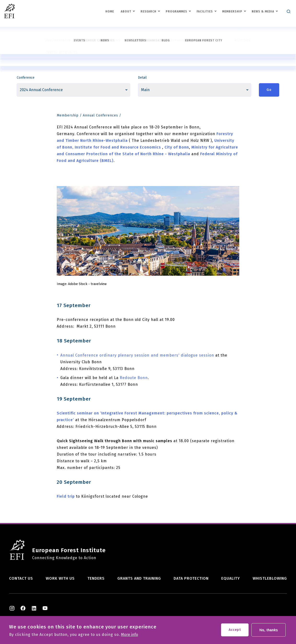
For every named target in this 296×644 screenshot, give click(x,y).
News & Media (263, 11)
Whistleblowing (270, 578)
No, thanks (269, 631)
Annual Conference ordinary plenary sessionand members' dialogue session (137, 355)
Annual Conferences (100, 115)
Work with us (60, 578)
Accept (235, 631)
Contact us (21, 578)
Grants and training (139, 578)
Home (110, 11)
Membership (232, 11)
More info (129, 636)
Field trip (66, 496)
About (126, 11)
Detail (142, 78)
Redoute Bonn (134, 378)
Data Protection (191, 578)
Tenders (96, 578)
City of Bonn (177, 147)
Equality (231, 578)
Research (148, 11)
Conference (26, 78)
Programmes (176, 11)
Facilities (205, 11)
